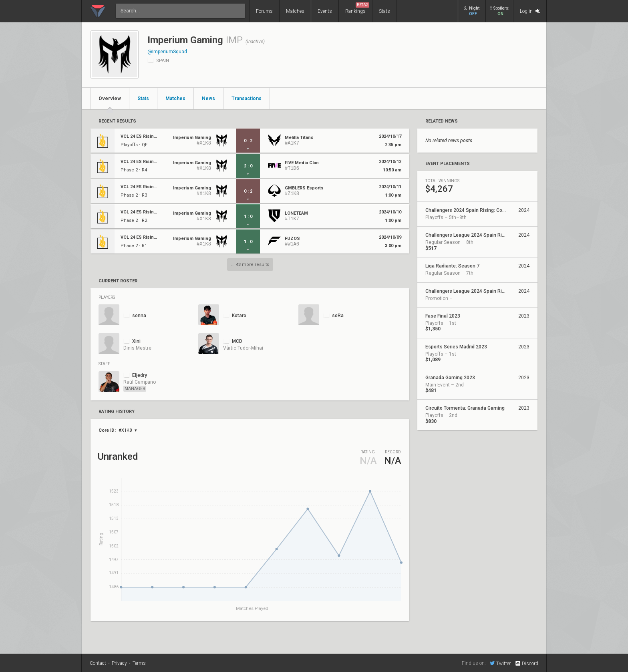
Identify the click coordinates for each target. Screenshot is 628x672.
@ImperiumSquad (167, 52)
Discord (526, 664)
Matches (295, 11)
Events (325, 11)
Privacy (119, 663)
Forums (264, 11)
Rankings (357, 8)
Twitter (500, 663)
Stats (384, 11)
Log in (530, 11)
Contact (98, 663)
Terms (139, 663)
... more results (250, 265)
